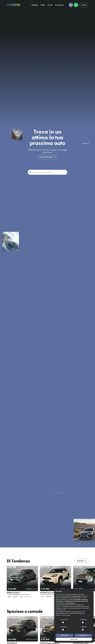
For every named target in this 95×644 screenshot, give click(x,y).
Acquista (35, 5)
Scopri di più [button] (74, 639)
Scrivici (76, 5)
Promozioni (59, 5)
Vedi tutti (80, 561)
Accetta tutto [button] (83, 635)
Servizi (50, 5)
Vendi (43, 5)
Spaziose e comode (14, 618)
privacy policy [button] (77, 596)
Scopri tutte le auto (46, 157)
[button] (91, 592)
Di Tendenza (12, 567)
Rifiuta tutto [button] (65, 635)
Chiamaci (71, 5)
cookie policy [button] (72, 603)
